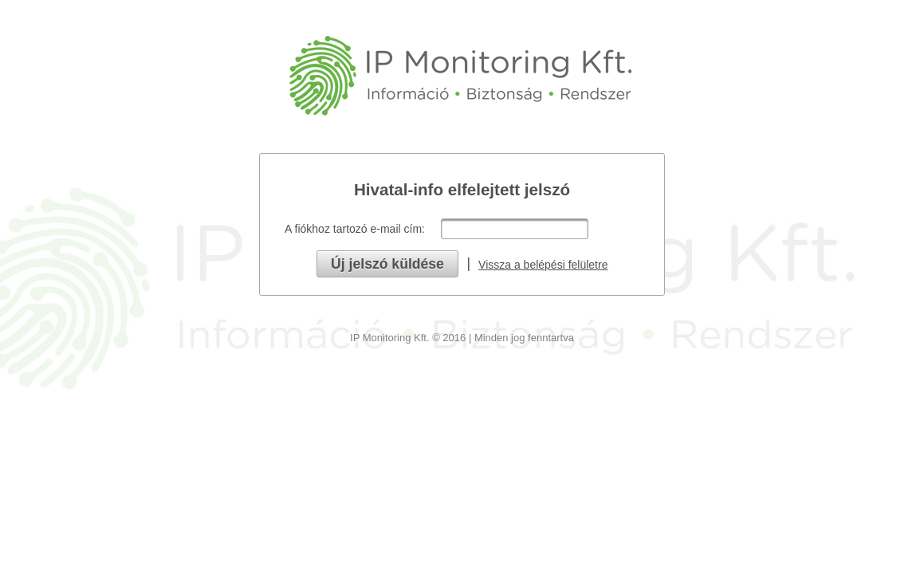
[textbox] (515, 229)
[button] (388, 264)
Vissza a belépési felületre (543, 265)
